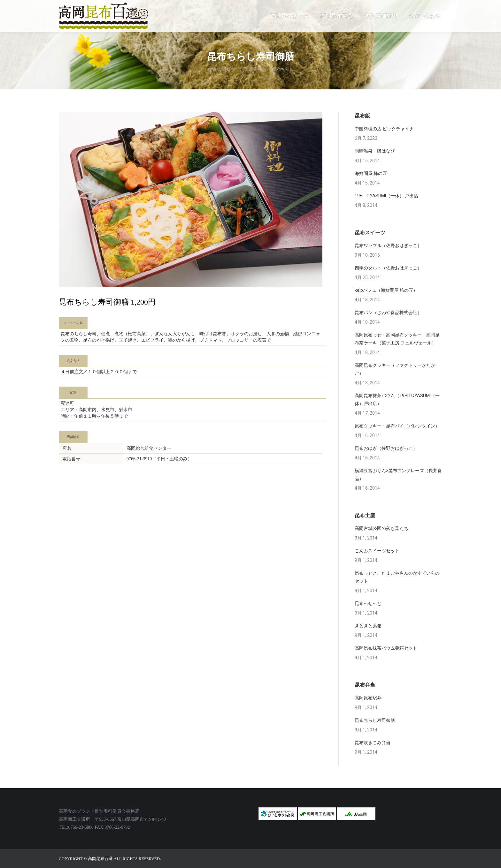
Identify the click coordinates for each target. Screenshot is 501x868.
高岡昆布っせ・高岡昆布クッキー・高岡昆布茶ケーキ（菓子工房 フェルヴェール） (397, 339)
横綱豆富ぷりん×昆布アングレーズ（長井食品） (398, 475)
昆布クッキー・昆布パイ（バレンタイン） (397, 426)
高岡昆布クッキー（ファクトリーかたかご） (395, 369)
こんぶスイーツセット (377, 551)
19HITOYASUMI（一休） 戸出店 (386, 196)
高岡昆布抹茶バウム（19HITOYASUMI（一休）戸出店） (397, 400)
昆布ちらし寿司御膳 (375, 720)
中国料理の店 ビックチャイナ (384, 129)
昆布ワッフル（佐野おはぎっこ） (388, 245)
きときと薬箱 (368, 626)
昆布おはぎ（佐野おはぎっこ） (386, 448)
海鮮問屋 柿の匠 (371, 173)
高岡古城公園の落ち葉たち (382, 528)
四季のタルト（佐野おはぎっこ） (388, 268)
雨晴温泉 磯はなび (375, 151)
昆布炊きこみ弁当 (373, 743)
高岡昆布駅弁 (368, 698)
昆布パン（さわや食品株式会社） (388, 313)
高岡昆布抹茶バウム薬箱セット (386, 648)
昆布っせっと (368, 603)
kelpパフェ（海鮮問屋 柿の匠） (386, 290)
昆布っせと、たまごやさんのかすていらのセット (397, 577)
